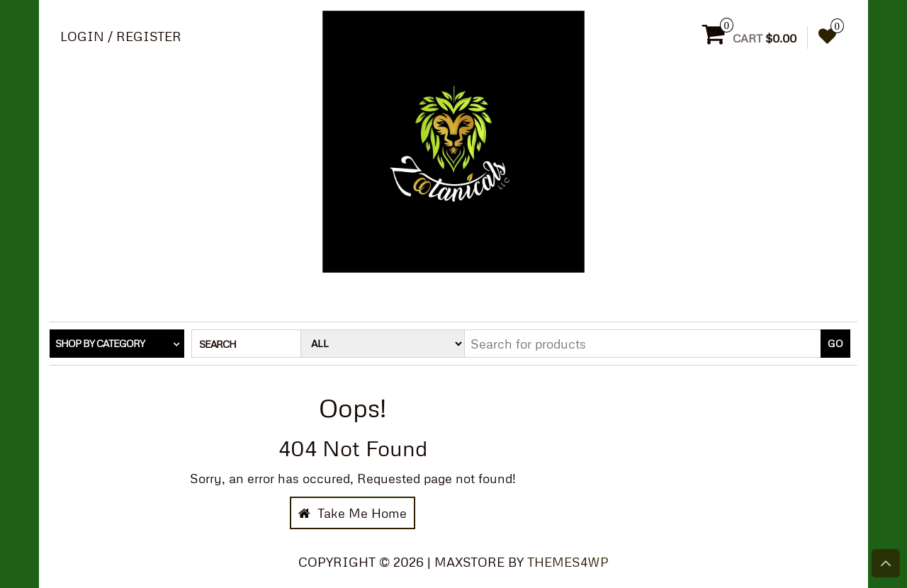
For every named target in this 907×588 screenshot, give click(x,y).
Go (835, 343)
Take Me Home (353, 513)
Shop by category (100, 343)
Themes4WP (568, 562)
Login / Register (121, 36)
